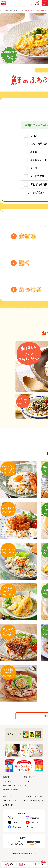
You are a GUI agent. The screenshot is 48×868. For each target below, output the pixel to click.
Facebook (17, 827)
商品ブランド (11, 11)
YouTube (34, 822)
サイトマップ (8, 805)
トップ (2, 11)
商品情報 (6, 777)
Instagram (35, 818)
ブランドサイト (30, 777)
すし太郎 (20, 11)
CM (25, 785)
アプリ (27, 781)
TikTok (15, 822)
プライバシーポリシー (11, 801)
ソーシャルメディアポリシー (35, 801)
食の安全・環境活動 (10, 790)
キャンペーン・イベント (12, 785)
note (33, 827)
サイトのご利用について (33, 796)
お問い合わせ (8, 796)
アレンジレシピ (8, 781)
